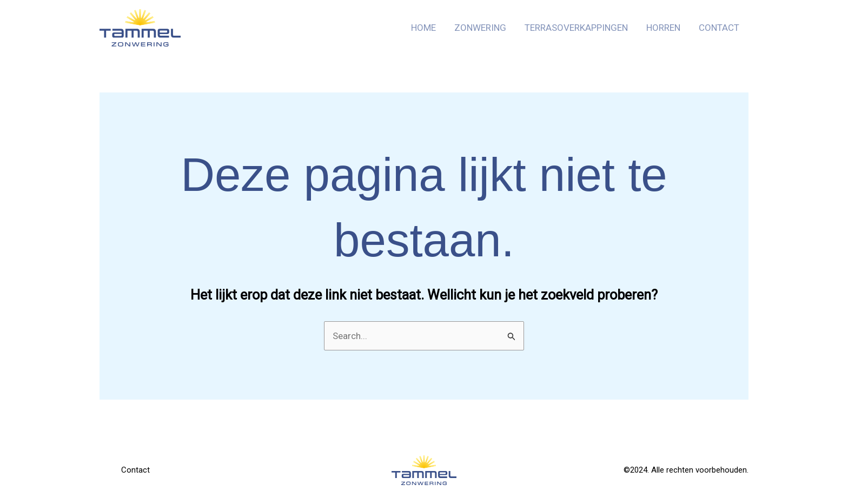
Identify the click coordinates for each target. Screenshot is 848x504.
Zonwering (480, 28)
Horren (663, 28)
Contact (719, 28)
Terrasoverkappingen (576, 28)
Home (423, 28)
